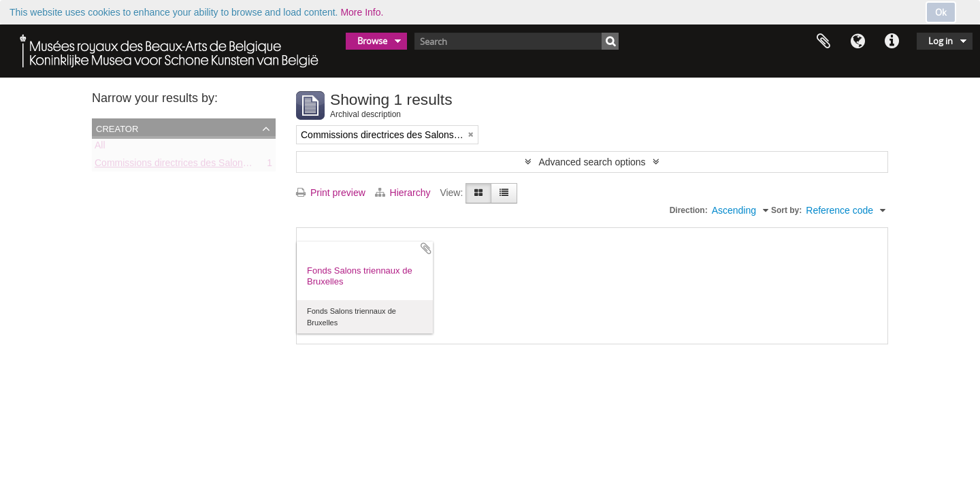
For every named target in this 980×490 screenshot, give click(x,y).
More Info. (362, 12)
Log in (941, 41)
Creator (117, 128)
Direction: (689, 210)
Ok (941, 12)
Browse (372, 41)
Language (857, 42)
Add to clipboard (426, 248)
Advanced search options (592, 162)
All (100, 148)
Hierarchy (404, 193)
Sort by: (786, 210)
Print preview (331, 193)
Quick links (892, 42)
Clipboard (823, 42)
